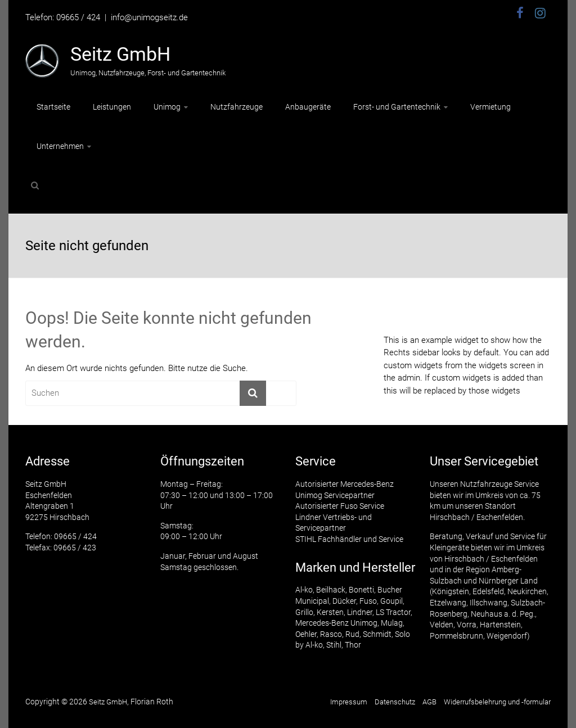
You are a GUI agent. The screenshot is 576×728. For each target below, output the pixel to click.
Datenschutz (395, 702)
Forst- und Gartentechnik (397, 107)
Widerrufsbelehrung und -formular (497, 702)
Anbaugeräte (308, 107)
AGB (429, 702)
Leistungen (112, 107)
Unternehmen (60, 146)
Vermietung (490, 107)
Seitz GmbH (120, 54)
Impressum (349, 702)
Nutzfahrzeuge (237, 107)
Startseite (53, 107)
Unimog (167, 107)
